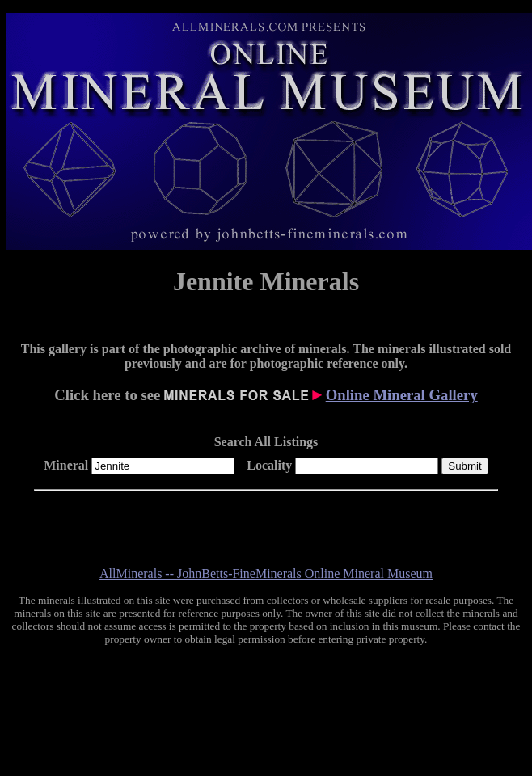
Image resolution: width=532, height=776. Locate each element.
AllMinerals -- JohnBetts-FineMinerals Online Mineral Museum (266, 574)
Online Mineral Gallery (402, 395)
